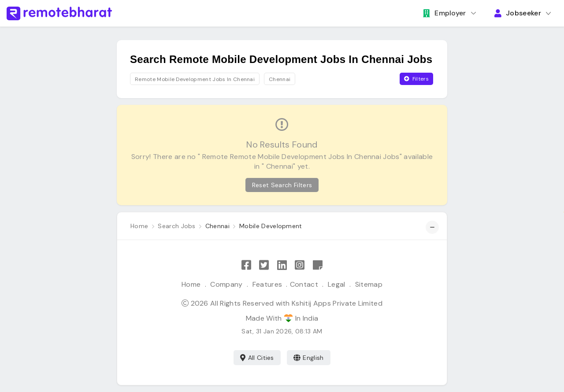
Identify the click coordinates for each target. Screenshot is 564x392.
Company (226, 284)
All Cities (257, 358)
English (309, 358)
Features (267, 284)
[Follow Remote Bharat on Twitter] (264, 265)
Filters (416, 79)
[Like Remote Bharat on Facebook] (246, 265)
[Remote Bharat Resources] (318, 265)
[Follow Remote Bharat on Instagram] (300, 265)
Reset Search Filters (282, 185)
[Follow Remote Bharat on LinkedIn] (282, 265)
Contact (304, 284)
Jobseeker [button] (518, 13)
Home (191, 284)
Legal (337, 284)
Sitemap (369, 284)
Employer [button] (445, 13)
